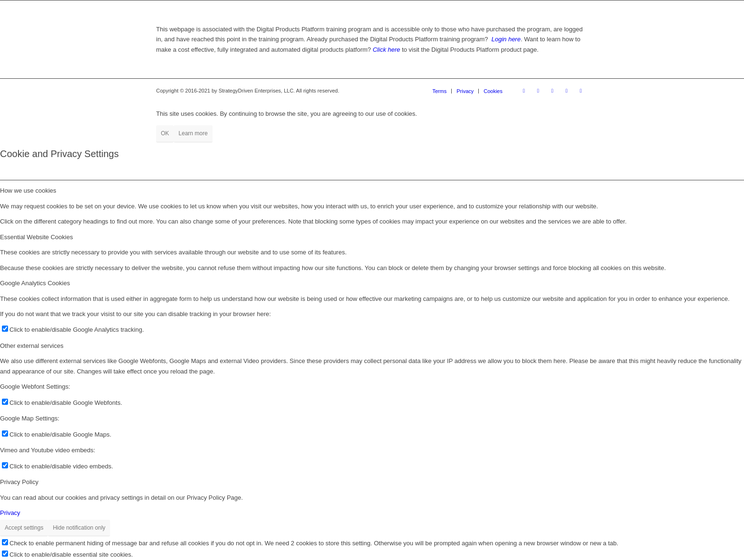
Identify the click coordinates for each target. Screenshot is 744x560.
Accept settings (24, 528)
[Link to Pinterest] (552, 91)
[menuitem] (439, 91)
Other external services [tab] (32, 346)
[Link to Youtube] (581, 91)
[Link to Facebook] (524, 91)
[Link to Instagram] (538, 91)
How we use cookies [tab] (28, 191)
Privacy (10, 513)
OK (165, 133)
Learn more (193, 133)
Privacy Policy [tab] (19, 482)
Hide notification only (79, 528)
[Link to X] (567, 91)
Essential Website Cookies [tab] (37, 237)
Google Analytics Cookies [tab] (35, 283)
